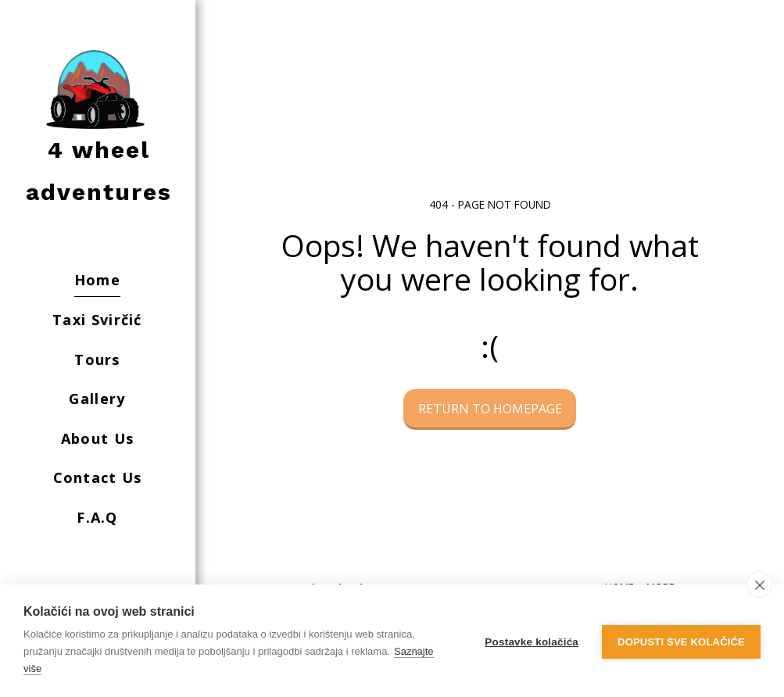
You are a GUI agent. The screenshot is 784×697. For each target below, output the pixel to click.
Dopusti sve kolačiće (681, 641)
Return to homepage (490, 409)
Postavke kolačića (532, 641)
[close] (759, 584)
